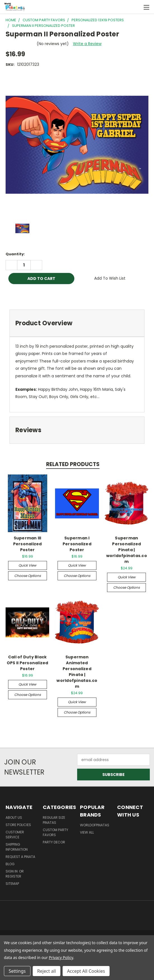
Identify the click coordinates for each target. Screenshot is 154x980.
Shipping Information (17, 847)
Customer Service (15, 835)
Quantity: (15, 254)
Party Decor (54, 842)
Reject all (47, 971)
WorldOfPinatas (95, 825)
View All (87, 832)
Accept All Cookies (86, 971)
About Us (14, 818)
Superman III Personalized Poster (28, 544)
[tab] (77, 323)
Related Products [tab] (73, 464)
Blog (10, 864)
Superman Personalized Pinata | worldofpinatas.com (127, 550)
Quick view (27, 565)
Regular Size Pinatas (54, 820)
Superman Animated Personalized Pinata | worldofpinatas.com (77, 672)
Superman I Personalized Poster (77, 544)
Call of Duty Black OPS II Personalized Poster (28, 663)
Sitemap (12, 884)
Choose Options (28, 576)
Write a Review (87, 44)
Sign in (12, 871)
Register (13, 876)
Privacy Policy (61, 957)
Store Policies (18, 825)
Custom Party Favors (55, 832)
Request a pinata (20, 857)
